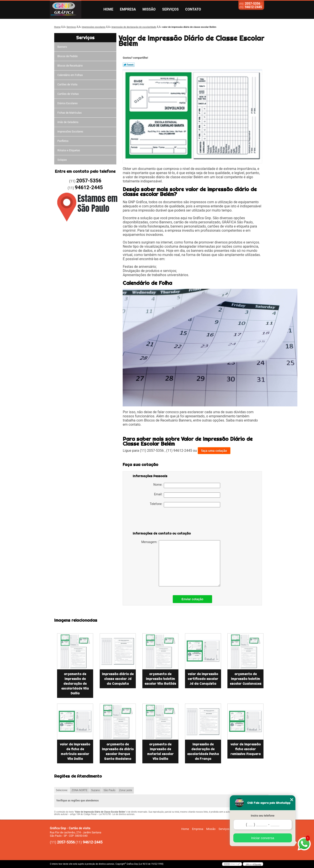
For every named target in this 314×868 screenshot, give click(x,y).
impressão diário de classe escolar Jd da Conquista (118, 679)
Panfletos (63, 141)
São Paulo (110, 790)
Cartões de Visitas (68, 94)
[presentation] (160, 520)
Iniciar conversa (263, 838)
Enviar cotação (192, 599)
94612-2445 (253, 7)
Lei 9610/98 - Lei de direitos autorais (117, 814)
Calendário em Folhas (70, 75)
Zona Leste (125, 790)
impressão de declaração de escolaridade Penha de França (203, 752)
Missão (149, 9)
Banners (62, 47)
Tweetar (129, 65)
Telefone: (185, 505)
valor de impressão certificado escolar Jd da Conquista (203, 679)
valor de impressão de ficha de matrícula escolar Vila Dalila (75, 752)
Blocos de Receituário (70, 66)
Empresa (128, 9)
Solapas (62, 160)
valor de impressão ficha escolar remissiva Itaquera (246, 749)
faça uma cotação (214, 451)
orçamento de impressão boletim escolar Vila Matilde (160, 679)
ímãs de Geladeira (68, 122)
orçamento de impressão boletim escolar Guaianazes (246, 679)
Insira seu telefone (263, 816)
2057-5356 (253, 4)
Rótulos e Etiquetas (69, 150)
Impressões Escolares (70, 132)
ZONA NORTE (79, 790)
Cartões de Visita (67, 85)
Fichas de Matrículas (70, 113)
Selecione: (62, 790)
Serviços (170, 9)
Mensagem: (181, 563)
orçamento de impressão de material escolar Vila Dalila (160, 752)
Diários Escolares (68, 103)
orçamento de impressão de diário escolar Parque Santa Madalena (118, 752)
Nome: (187, 485)
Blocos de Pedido (68, 56)
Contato (193, 9)
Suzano (96, 790)
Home (108, 9)
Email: (187, 495)
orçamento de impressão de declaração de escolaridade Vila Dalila (75, 684)
